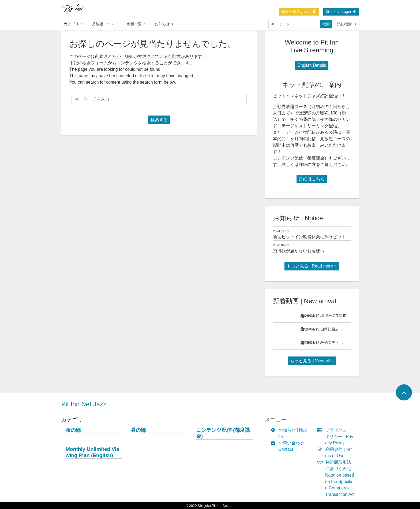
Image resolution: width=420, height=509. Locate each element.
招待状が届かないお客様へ (299, 251)
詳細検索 (346, 24)
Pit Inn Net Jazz (84, 404)
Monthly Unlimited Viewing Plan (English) (92, 452)
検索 (326, 24)
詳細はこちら (312, 179)
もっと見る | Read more (312, 266)
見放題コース (105, 24)
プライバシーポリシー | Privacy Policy (337, 437)
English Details (312, 66)
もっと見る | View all (312, 361)
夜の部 (73, 430)
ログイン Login (341, 12)
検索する (159, 120)
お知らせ (164, 24)
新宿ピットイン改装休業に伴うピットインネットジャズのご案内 (335, 237)
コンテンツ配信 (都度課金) (223, 433)
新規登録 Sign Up (299, 12)
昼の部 (138, 430)
